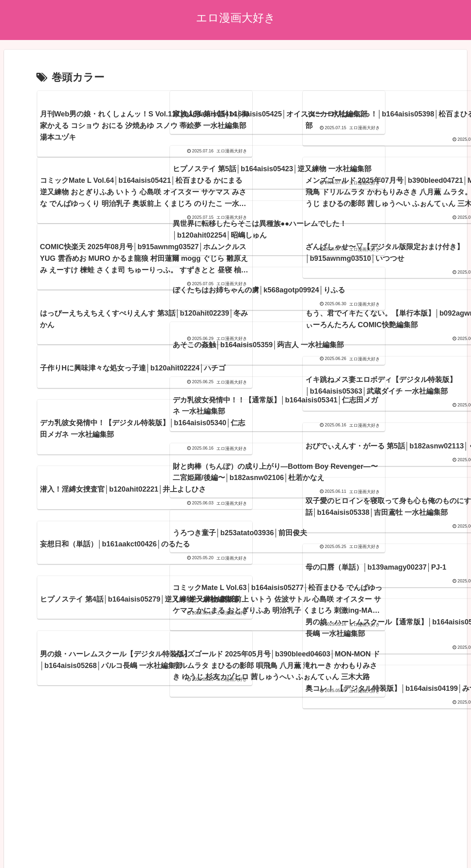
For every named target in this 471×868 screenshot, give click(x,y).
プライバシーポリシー (81, 843)
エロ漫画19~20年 (292, 843)
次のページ (236, 750)
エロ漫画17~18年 (344, 843)
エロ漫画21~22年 (240, 843)
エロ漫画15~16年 (396, 843)
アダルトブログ (137, 843)
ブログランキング (187, 843)
